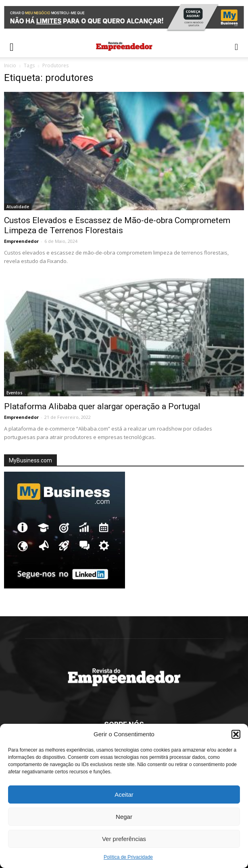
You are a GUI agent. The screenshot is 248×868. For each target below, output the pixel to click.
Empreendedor (21, 241)
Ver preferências (124, 839)
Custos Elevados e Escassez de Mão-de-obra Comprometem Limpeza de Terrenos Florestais (117, 225)
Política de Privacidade (128, 857)
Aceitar (124, 794)
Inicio (10, 65)
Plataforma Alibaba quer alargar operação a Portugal (102, 406)
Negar (124, 817)
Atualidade (18, 207)
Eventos (15, 393)
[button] (236, 734)
